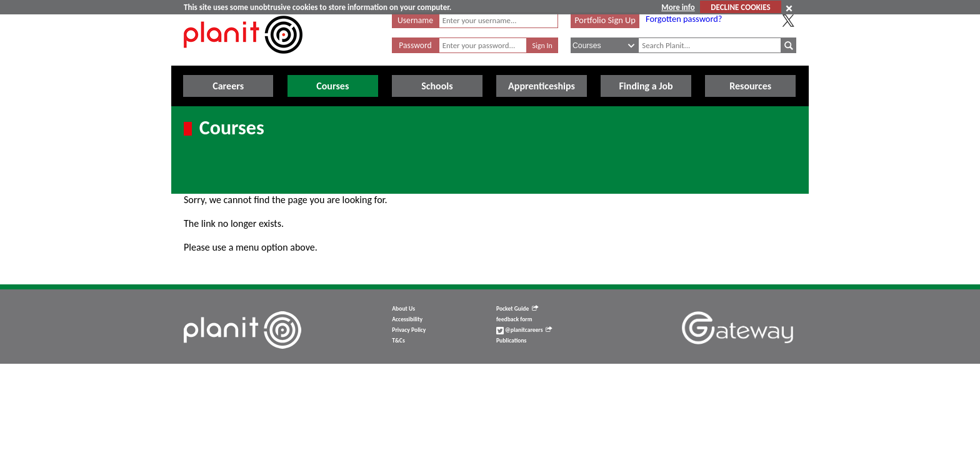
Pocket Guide (517, 309)
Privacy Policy (409, 330)
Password (415, 45)
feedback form (514, 319)
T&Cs (398, 341)
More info (678, 7)
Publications (511, 341)
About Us (403, 309)
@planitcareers (524, 330)
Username (415, 20)
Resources (750, 86)
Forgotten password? (684, 19)
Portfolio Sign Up (605, 20)
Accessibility (407, 319)
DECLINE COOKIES (740, 7)
